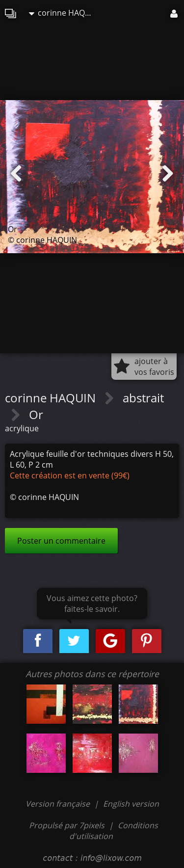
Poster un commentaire (61, 541)
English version (131, 804)
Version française (59, 804)
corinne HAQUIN (63, 13)
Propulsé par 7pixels (67, 825)
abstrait (143, 398)
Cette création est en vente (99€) (70, 475)
